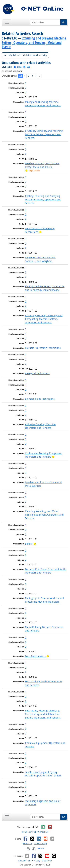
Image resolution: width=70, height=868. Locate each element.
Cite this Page (40, 844)
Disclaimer (47, 861)
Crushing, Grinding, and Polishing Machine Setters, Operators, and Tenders (44, 134)
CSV (27, 67)
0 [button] (26, 497)
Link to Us (28, 844)
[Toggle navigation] (7, 22)
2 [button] (26, 88)
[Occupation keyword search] (45, 22)
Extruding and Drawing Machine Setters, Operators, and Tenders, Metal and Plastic (34, 42)
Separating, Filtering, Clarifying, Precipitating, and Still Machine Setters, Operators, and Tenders (43, 714)
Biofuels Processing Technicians (43, 348)
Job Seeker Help (29, 832)
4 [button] (26, 364)
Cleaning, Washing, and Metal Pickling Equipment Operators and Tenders (44, 515)
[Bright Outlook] (40, 232)
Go (64, 22)
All (21, 76)
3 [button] (26, 473)
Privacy (37, 861)
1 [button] (26, 83)
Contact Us (43, 832)
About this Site (25, 861)
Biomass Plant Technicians (40, 399)
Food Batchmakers (35, 656)
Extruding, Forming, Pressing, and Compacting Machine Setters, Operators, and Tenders (44, 319)
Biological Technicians (37, 373)
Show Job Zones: (9, 76)
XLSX (18, 67)
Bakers (29, 544)
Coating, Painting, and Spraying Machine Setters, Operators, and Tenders (43, 199)
